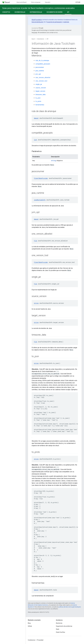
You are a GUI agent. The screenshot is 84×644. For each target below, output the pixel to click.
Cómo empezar (36, 2)
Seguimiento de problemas (64, 626)
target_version (40, 91)
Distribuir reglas (36, 12)
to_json (38, 98)
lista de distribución (37, 22)
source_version (41, 88)
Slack (58, 629)
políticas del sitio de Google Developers (70, 607)
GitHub (78, 2)
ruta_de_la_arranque (42, 60)
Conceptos (6, 12)
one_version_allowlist (43, 77)
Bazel (33, 39)
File (36, 241)
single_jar (39, 84)
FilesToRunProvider (41, 178)
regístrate (66, 22)
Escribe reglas (20, 12)
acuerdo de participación (55, 22)
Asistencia (59, 623)
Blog (29, 623)
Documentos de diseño (55, 12)
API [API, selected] (68, 12)
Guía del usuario (50, 2)
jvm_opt (38, 74)
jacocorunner (40, 67)
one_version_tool (41, 81)
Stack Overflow (61, 632)
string (53, 161)
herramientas (40, 105)
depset (36, 118)
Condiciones (32, 640)
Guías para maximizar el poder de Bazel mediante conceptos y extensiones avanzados (38, 8)
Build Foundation (37, 20)
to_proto (38, 101)
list (35, 140)
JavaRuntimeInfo (40, 200)
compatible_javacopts (43, 64)
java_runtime (40, 71)
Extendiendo (41, 39)
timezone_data (40, 95)
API (47, 39)
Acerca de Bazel (22, 2)
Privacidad (40, 640)
